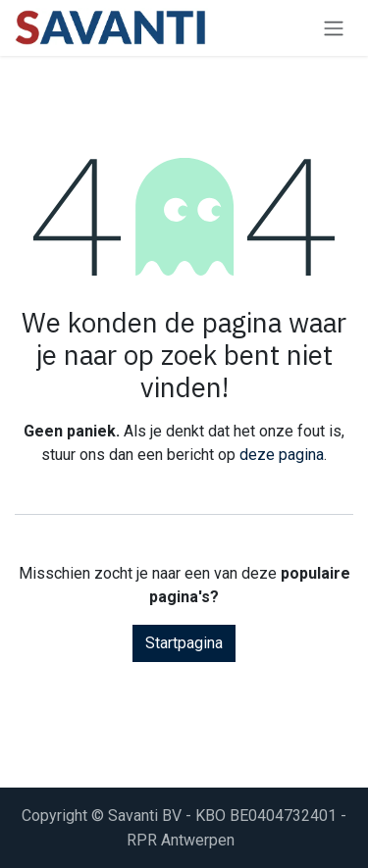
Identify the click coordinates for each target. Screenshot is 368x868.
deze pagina (282, 455)
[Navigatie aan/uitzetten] (334, 28)
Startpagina (184, 643)
